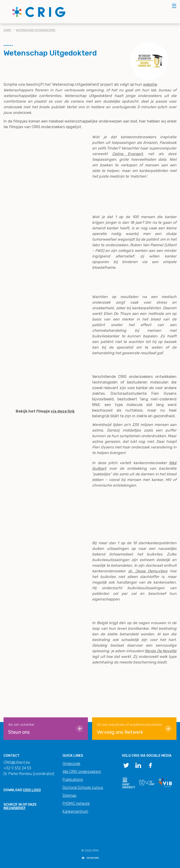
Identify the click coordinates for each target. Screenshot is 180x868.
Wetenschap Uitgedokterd (36, 30)
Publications (73, 780)
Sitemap (69, 795)
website (150, 84)
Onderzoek (71, 764)
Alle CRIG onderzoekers (82, 772)
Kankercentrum (75, 811)
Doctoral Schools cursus (83, 788)
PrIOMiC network (76, 803)
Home (7, 30)
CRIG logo (32, 790)
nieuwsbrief (15, 808)
